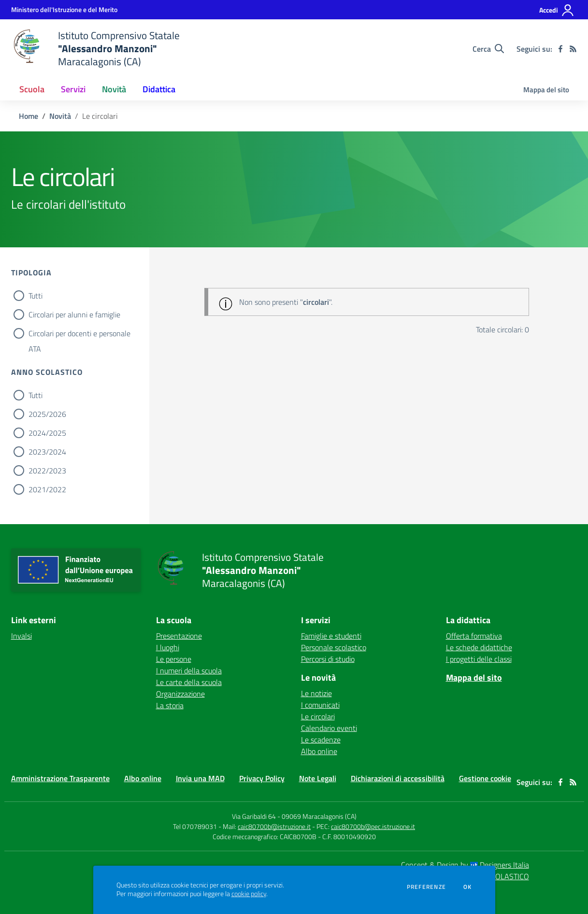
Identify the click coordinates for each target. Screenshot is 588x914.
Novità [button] (114, 89)
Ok (468, 887)
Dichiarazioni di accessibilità (398, 778)
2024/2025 (47, 433)
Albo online (319, 751)
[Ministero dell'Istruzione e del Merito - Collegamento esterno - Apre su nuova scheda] (64, 9)
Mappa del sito (546, 90)
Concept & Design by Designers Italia (465, 865)
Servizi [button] (73, 89)
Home (29, 116)
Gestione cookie (485, 778)
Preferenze (426, 887)
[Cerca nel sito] (488, 49)
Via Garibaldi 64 (254, 816)
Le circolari (318, 716)
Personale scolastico (334, 647)
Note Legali (318, 778)
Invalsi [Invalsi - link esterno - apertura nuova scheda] (22, 636)
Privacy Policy (262, 778)
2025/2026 (47, 414)
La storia (170, 705)
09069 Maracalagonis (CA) (319, 816)
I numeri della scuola (189, 671)
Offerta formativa (474, 636)
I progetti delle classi (479, 659)
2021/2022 (47, 489)
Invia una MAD (200, 778)
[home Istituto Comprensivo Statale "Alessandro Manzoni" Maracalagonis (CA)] (95, 49)
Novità (60, 116)
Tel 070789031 (196, 826)
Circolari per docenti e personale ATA (79, 334)
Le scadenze (321, 740)
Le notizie (316, 693)
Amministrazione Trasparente (60, 778)
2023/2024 (47, 452)
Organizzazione (180, 694)
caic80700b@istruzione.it (274, 826)
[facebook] (560, 49)
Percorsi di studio (328, 659)
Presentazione (179, 636)
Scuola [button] (32, 89)
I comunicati (320, 705)
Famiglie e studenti (331, 636)
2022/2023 (47, 471)
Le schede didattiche (479, 647)
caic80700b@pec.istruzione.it (373, 826)
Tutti (36, 296)
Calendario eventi (329, 728)
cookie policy (249, 894)
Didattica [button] (159, 89)
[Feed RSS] (573, 49)
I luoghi (168, 647)
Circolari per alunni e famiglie (74, 314)
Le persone (174, 659)
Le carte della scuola (189, 682)
